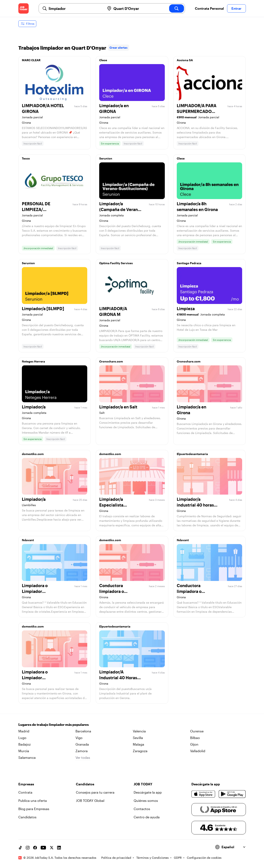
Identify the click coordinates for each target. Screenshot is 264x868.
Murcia (24, 751)
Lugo (22, 738)
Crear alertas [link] (118, 48)
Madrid (24, 731)
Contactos (142, 809)
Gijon (194, 744)
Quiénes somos (146, 801)
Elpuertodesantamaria (192, 454)
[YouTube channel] (43, 848)
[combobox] (75, 8)
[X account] (52, 848)
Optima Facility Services (116, 263)
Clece (103, 60)
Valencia (139, 731)
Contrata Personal (209, 8)
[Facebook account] (35, 848)
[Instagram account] (28, 848)
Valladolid (198, 751)
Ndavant (28, 540)
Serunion (106, 158)
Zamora (82, 751)
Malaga (138, 744)
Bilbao (195, 738)
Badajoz (25, 744)
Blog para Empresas (34, 809)
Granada (82, 744)
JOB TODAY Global (90, 801)
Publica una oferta (33, 801)
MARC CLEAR (31, 60)
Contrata (25, 792)
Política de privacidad (116, 858)
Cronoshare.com (111, 361)
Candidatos (27, 817)
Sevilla (138, 738)
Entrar (236, 8)
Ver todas (83, 757)
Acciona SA (185, 60)
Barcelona (83, 731)
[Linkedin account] (59, 848)
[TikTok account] (20, 848)
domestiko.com (33, 454)
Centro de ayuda (147, 817)
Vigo (79, 738)
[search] (177, 8)
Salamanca (27, 757)
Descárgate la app (148, 792)
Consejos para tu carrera (95, 792)
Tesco (26, 158)
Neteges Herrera (33, 361)
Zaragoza (140, 751)
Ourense (197, 731)
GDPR (178, 858)
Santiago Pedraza (189, 263)
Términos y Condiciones (153, 858)
